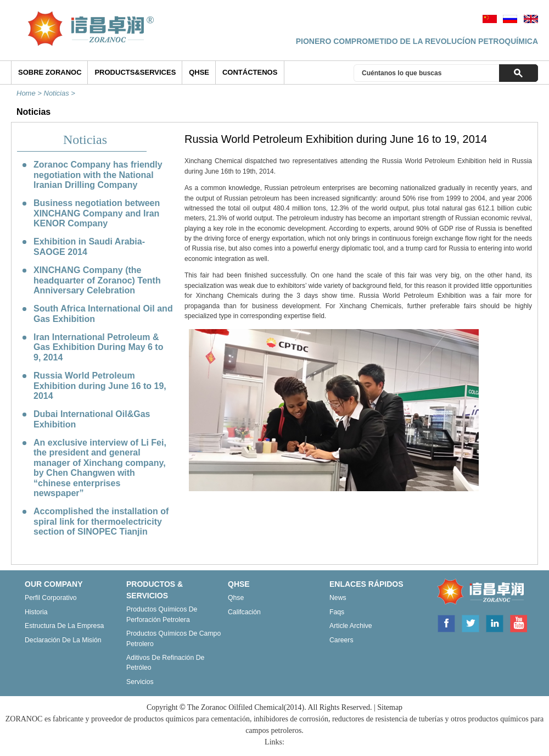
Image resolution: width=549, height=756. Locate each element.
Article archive (351, 626)
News (338, 598)
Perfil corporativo (51, 598)
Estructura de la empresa (64, 626)
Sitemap (390, 707)
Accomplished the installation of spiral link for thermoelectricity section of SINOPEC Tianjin (101, 521)
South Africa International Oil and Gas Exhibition (103, 313)
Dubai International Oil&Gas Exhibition (92, 419)
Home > (30, 93)
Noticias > (61, 93)
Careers (341, 640)
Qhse (236, 598)
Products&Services (135, 72)
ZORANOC (478, 592)
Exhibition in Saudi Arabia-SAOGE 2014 (89, 246)
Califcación (244, 612)
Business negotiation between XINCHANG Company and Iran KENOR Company (97, 213)
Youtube (518, 622)
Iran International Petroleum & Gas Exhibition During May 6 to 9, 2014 (98, 347)
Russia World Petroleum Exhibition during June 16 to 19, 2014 (100, 386)
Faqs (337, 612)
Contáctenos (250, 72)
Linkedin (495, 622)
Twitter (470, 622)
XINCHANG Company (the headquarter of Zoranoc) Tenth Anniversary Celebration (97, 280)
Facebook (446, 622)
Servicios (140, 682)
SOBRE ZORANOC (50, 72)
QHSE (199, 72)
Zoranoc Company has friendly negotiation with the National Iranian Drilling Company (98, 175)
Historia (36, 612)
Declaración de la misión (63, 640)
